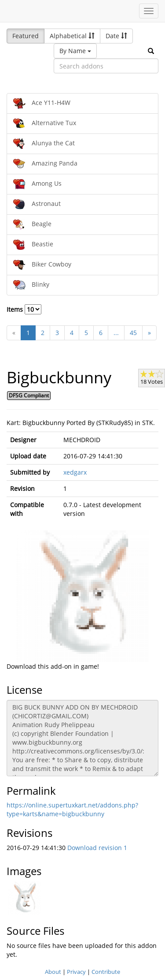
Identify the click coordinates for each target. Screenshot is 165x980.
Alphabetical (72, 36)
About (53, 972)
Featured (26, 36)
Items (24, 309)
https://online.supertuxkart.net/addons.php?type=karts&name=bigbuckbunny (72, 809)
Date (116, 36)
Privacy (76, 972)
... (116, 333)
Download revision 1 (97, 848)
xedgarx (75, 472)
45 (133, 333)
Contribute (106, 972)
